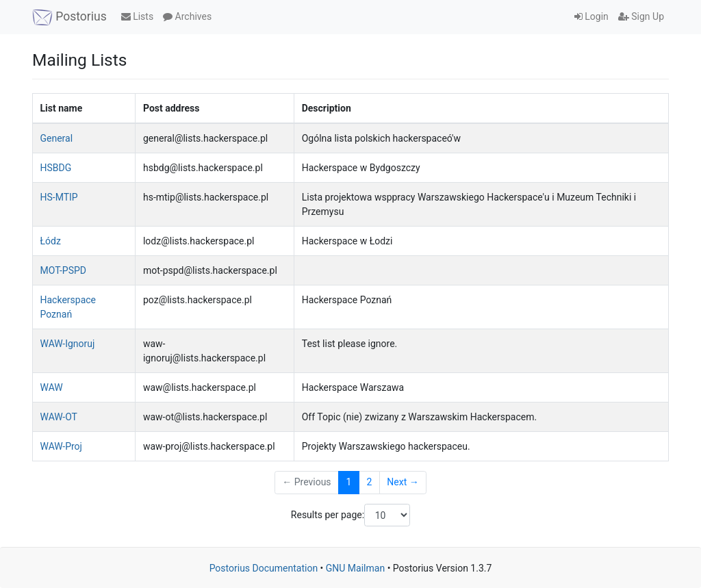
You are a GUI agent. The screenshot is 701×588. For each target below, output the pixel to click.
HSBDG (56, 168)
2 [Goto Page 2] (369, 482)
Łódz (51, 241)
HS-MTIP (59, 197)
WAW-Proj (61, 446)
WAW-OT (59, 417)
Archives (187, 16)
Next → (403, 482)
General (57, 138)
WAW (52, 387)
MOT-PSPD (63, 270)
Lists (137, 16)
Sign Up (641, 16)
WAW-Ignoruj (68, 344)
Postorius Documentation (264, 568)
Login (591, 16)
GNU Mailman (355, 568)
